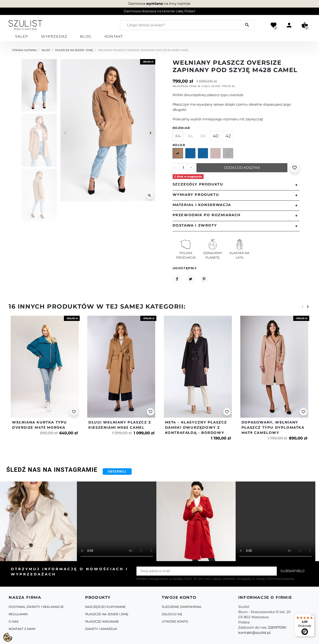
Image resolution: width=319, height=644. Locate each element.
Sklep (46, 50)
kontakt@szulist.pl (254, 633)
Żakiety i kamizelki (101, 629)
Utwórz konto (175, 621)
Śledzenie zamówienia (181, 607)
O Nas (14, 621)
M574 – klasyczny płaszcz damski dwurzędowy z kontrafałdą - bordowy (196, 427)
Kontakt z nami (22, 629)
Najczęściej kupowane (105, 607)
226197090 (277, 627)
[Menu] (312, 616)
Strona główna (24, 50)
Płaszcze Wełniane (102, 621)
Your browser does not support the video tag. (117, 521)
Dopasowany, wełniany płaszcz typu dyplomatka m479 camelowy (273, 427)
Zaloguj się (172, 614)
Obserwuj (117, 472)
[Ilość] (183, 168)
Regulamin (18, 614)
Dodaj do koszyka (242, 168)
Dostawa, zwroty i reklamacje (36, 607)
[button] (305, 25)
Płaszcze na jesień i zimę (74, 50)
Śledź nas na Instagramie (52, 470)
